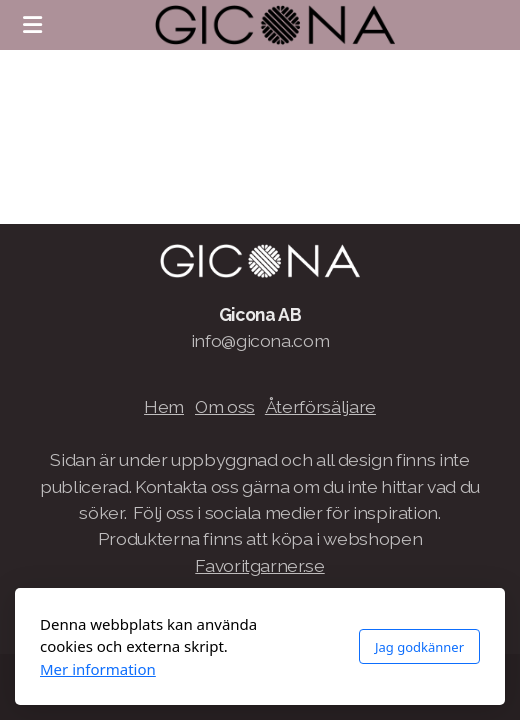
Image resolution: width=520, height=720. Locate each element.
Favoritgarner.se (259, 565)
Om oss (225, 406)
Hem (164, 406)
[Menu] (32, 25)
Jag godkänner (419, 647)
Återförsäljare (320, 406)
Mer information (98, 669)
